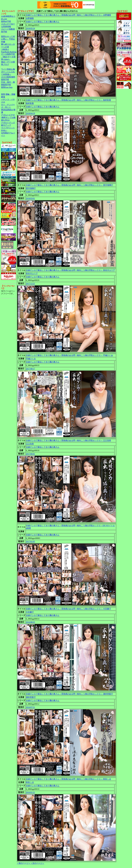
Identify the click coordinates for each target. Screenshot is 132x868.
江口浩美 (30, 444)
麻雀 (3, 97)
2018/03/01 (30, 198)
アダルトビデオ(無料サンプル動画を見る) (8, 117)
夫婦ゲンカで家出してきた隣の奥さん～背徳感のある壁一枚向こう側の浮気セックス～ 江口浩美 (68, 440)
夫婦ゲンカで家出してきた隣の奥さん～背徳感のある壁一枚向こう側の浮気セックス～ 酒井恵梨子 (69, 694)
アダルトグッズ (8, 123)
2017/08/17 (30, 369)
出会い (4, 130)
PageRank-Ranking (9, 52)
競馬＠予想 (6, 21)
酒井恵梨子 (31, 697)
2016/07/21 (30, 707)
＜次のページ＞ (37, 863)
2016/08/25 (30, 622)
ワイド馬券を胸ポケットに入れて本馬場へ (8, 72)
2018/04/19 (30, 113)
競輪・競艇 (10, 94)
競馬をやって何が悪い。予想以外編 (8, 39)
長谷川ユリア (32, 273)
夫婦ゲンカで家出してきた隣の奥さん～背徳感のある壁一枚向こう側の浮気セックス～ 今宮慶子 (68, 609)
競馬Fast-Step (7, 87)
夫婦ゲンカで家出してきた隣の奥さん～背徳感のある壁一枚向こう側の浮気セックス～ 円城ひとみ (69, 355)
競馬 (3, 94)
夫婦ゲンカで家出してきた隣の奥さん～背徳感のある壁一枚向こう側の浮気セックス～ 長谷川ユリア (70, 270)
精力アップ (6, 125)
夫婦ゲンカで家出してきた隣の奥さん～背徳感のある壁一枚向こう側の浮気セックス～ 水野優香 (68, 15)
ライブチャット (8, 128)
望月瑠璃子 (31, 188)
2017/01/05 (30, 542)
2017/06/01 (30, 454)
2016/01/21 (30, 792)
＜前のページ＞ (24, 863)
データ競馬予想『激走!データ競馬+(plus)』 (8, 57)
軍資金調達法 (7, 110)
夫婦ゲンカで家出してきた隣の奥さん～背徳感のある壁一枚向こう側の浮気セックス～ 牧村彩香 (68, 100)
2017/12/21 (30, 284)
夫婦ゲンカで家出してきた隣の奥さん (43, 22)
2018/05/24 (30, 28)
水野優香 (30, 18)
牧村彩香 (30, 103)
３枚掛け (5, 49)
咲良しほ (30, 782)
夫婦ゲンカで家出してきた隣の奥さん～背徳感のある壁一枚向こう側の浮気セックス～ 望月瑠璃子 (69, 185)
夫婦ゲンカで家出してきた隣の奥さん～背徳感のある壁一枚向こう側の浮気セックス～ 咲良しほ (68, 779)
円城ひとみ (31, 359)
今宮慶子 (30, 612)
